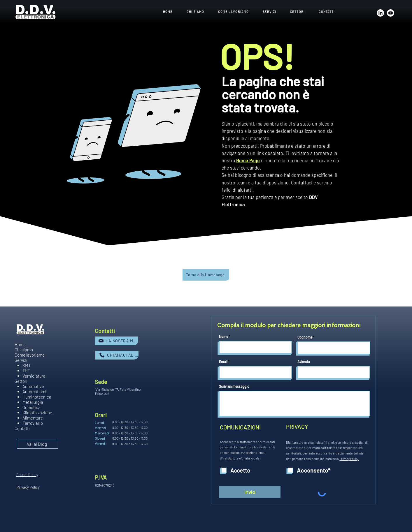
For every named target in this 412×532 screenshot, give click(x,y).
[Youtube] (391, 13)
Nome (223, 337)
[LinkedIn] (380, 13)
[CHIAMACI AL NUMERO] (117, 355)
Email (223, 362)
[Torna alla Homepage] (206, 275)
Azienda (304, 362)
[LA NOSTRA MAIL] (117, 341)
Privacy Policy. (349, 459)
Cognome (305, 337)
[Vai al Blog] (38, 444)
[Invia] (250, 492)
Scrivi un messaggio (234, 386)
